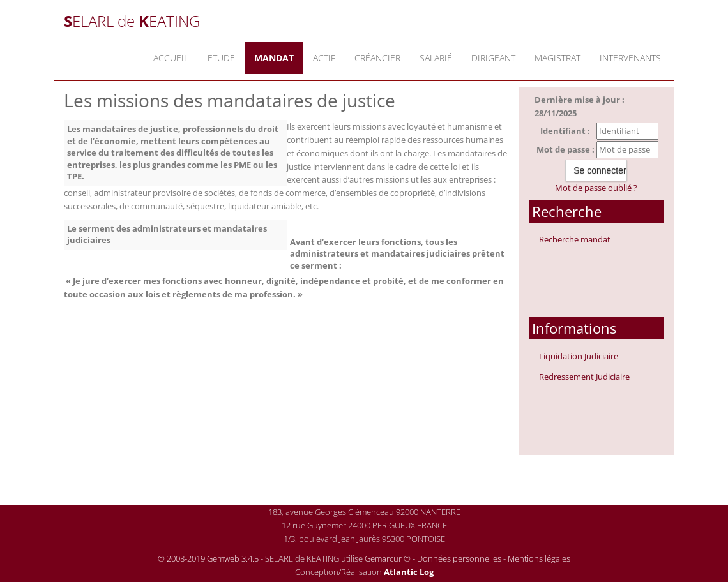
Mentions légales (539, 558)
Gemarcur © (388, 558)
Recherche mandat (575, 239)
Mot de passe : (565, 149)
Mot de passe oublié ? (596, 188)
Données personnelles (459, 558)
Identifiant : (565, 131)
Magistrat (557, 58)
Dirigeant (493, 58)
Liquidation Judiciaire (579, 356)
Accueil (171, 58)
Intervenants (630, 58)
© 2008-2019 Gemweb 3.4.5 (208, 558)
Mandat (274, 58)
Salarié (436, 58)
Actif (324, 58)
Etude (221, 58)
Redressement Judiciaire (584, 377)
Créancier (377, 58)
